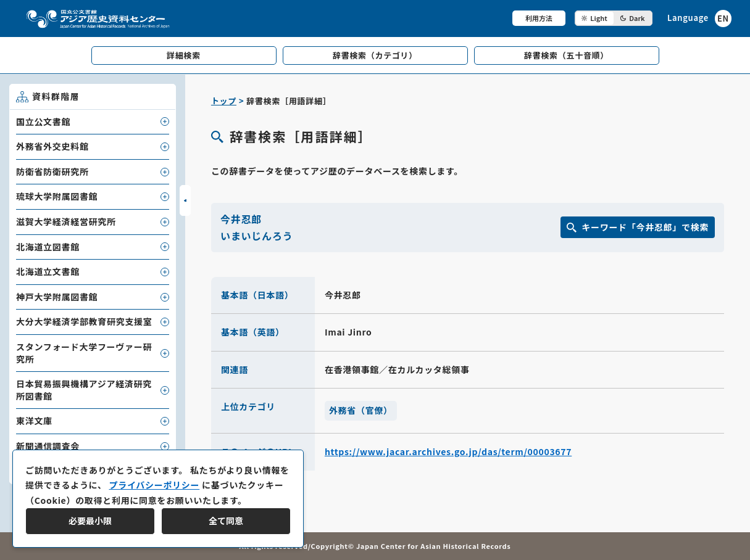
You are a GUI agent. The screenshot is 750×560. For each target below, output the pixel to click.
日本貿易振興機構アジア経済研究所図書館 (84, 390)
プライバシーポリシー (154, 485)
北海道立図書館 (48, 247)
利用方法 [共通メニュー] (539, 18)
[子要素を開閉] (165, 121)
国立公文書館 (43, 121)
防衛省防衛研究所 (52, 171)
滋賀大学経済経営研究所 (66, 221)
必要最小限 (90, 521)
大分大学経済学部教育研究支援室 (84, 321)
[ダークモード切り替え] (614, 18)
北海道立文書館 (48, 271)
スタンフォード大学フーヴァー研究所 (84, 353)
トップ (224, 101)
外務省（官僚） (361, 410)
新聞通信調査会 (48, 446)
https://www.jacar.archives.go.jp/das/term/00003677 (448, 451)
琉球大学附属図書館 (57, 196)
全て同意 (226, 521)
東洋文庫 (34, 421)
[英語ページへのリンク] (699, 18)
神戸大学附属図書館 (57, 297)
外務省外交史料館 (52, 146)
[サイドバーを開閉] (185, 200)
